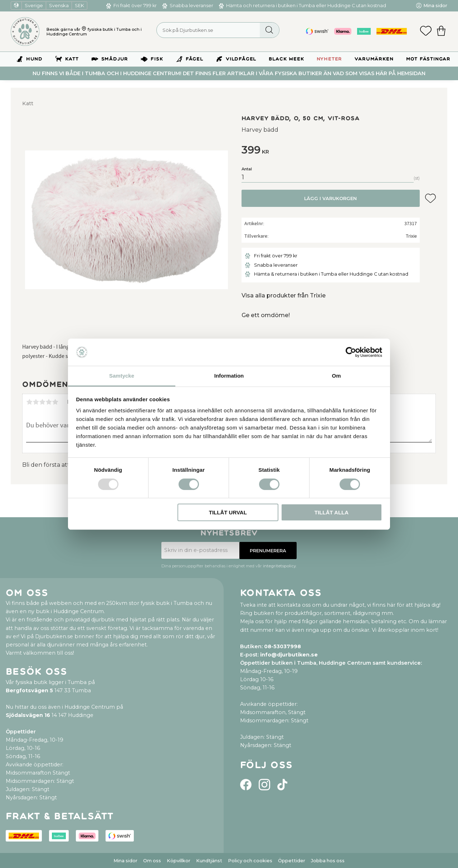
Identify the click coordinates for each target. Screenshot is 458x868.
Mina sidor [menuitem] (435, 6)
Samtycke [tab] (122, 376)
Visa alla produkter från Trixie (284, 295)
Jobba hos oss (328, 861)
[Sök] (269, 30)
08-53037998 (282, 646)
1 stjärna (29, 402)
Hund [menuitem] (34, 59)
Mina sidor (125, 861)
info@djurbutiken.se (289, 655)
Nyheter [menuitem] (330, 59)
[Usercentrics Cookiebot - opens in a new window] (351, 352)
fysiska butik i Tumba (109, 29)
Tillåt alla (332, 512)
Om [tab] (336, 376)
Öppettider (292, 861)
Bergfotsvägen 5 (29, 690)
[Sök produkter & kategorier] (218, 30)
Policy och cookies (250, 861)
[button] (426, 31)
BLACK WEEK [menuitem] (286, 59)
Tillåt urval (228, 512)
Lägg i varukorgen (330, 198)
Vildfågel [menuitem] (241, 59)
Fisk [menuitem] (157, 59)
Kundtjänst (209, 861)
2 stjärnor (36, 402)
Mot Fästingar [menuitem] (428, 59)
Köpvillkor (179, 861)
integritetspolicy (279, 566)
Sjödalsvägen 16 (28, 715)
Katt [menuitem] (72, 59)
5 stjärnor (55, 402)
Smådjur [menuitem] (115, 59)
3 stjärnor (42, 402)
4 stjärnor (49, 402)
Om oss (152, 861)
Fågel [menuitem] (194, 59)
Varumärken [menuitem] (374, 59)
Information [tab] (229, 376)
